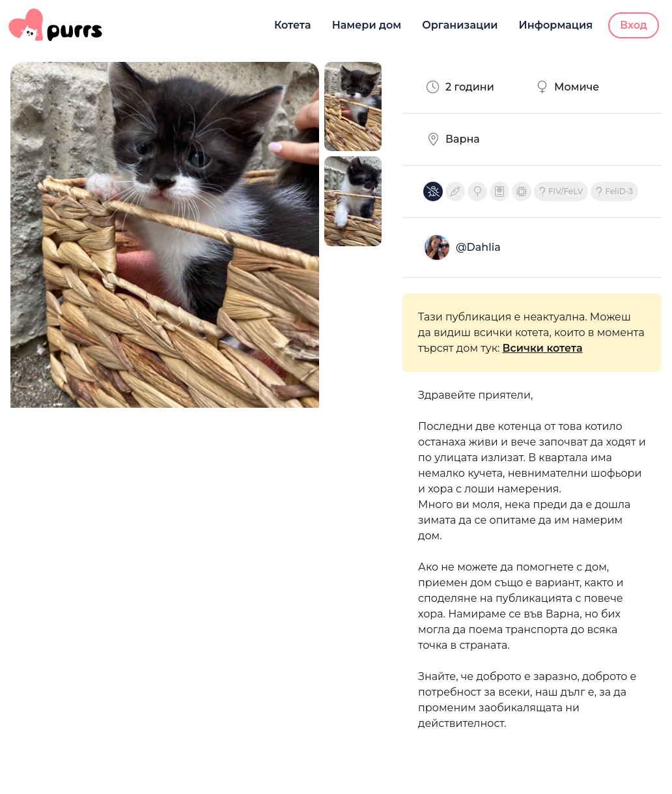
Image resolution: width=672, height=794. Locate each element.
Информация (556, 25)
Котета (293, 25)
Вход (634, 25)
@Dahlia (478, 247)
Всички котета (543, 348)
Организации (460, 25)
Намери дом (367, 25)
